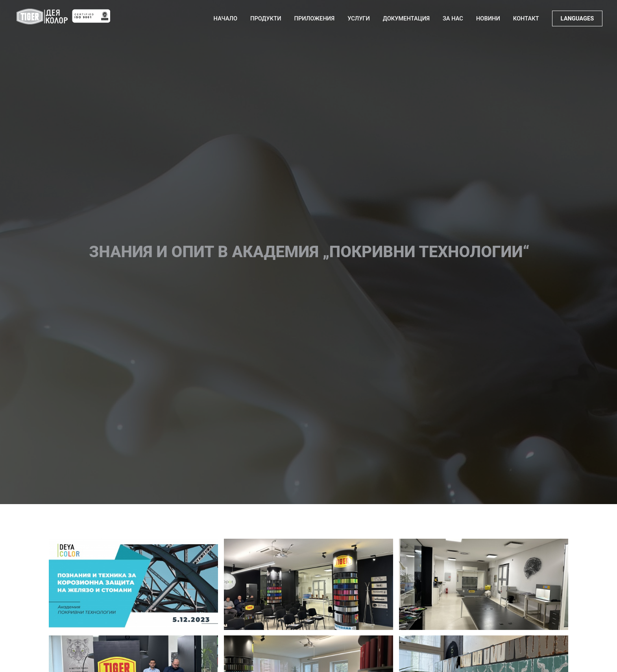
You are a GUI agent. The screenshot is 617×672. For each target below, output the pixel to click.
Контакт (526, 18)
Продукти (266, 18)
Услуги (359, 18)
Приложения (315, 18)
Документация (406, 18)
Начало (225, 18)
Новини (488, 18)
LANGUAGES (577, 18)
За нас (453, 18)
